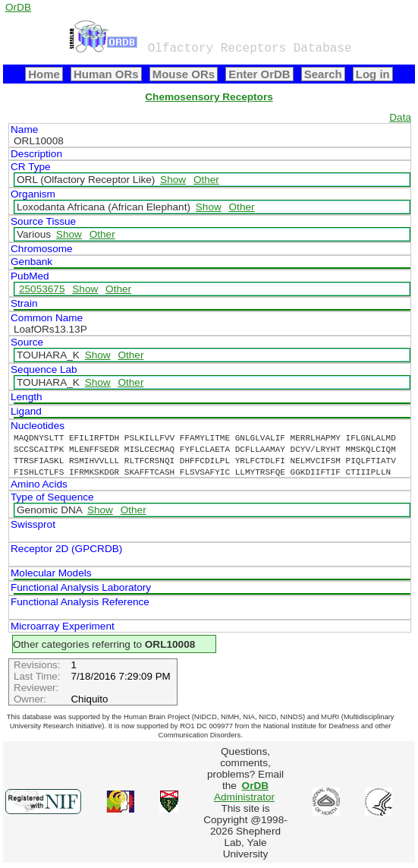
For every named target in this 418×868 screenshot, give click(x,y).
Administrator (244, 791)
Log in (373, 74)
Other (206, 180)
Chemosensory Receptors (209, 97)
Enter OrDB (259, 74)
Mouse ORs (184, 74)
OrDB (18, 7)
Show (173, 180)
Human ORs (106, 74)
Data (400, 117)
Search (323, 74)
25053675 (42, 289)
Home (44, 74)
